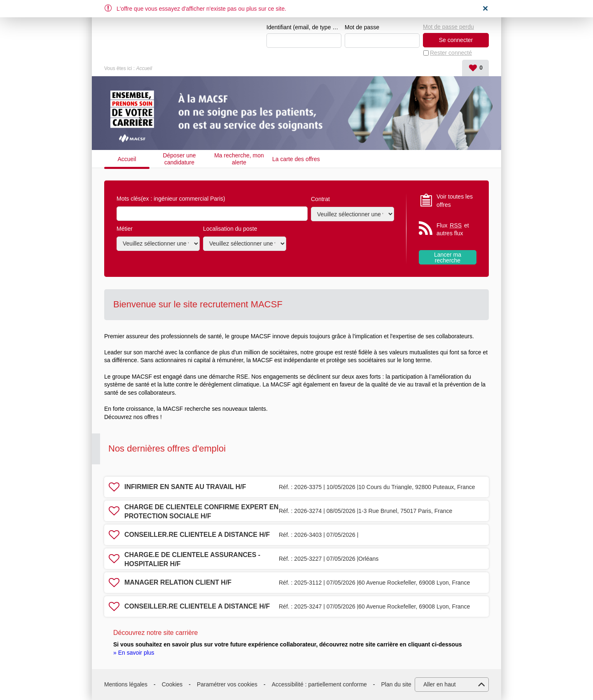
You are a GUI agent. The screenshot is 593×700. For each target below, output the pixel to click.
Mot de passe (362, 27)
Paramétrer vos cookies (227, 684)
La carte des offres (296, 159)
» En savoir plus (134, 653)
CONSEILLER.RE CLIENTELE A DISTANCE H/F (197, 535)
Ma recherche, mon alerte (239, 159)
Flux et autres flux (453, 229)
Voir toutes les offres (455, 201)
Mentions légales (126, 684)
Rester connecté (451, 53)
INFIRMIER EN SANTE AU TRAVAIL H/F (185, 487)
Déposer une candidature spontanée (179, 159)
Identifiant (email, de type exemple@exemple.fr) (304, 27)
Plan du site (396, 684)
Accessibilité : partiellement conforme (319, 684)
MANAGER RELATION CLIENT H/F (178, 582)
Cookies (172, 684)
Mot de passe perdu (448, 27)
